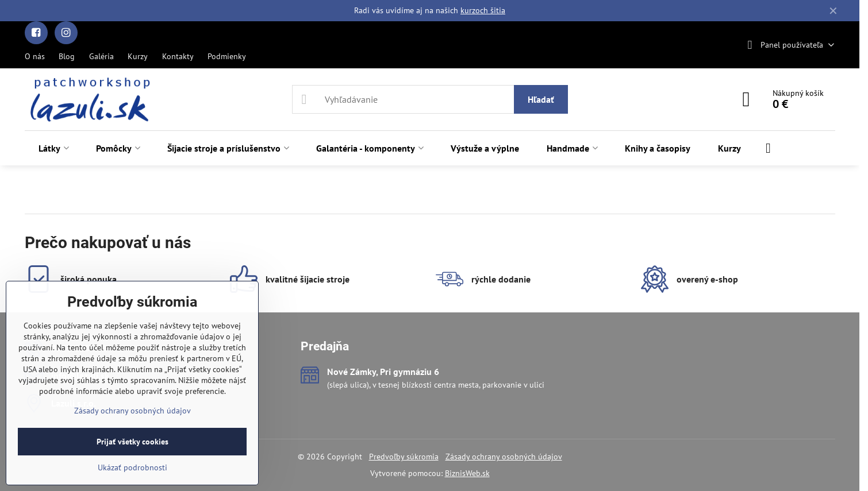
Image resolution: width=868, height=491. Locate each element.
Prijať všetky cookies (132, 442)
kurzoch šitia (483, 10)
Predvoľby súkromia (404, 457)
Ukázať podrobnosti (132, 467)
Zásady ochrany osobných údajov (504, 457)
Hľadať (541, 99)
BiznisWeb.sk (467, 473)
